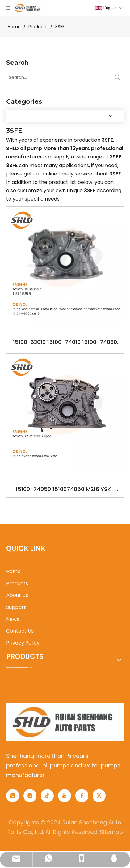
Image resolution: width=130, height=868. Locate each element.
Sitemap (111, 832)
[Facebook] (82, 796)
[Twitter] (99, 796)
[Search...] (59, 77)
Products (17, 583)
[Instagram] (30, 796)
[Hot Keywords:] (117, 77)
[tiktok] (47, 796)
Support (16, 607)
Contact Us (20, 631)
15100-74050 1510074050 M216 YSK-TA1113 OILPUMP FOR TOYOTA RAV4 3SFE (65, 490)
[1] (65, 722)
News (13, 619)
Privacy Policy (23, 643)
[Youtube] (65, 796)
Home (13, 571)
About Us (17, 595)
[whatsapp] (13, 796)
